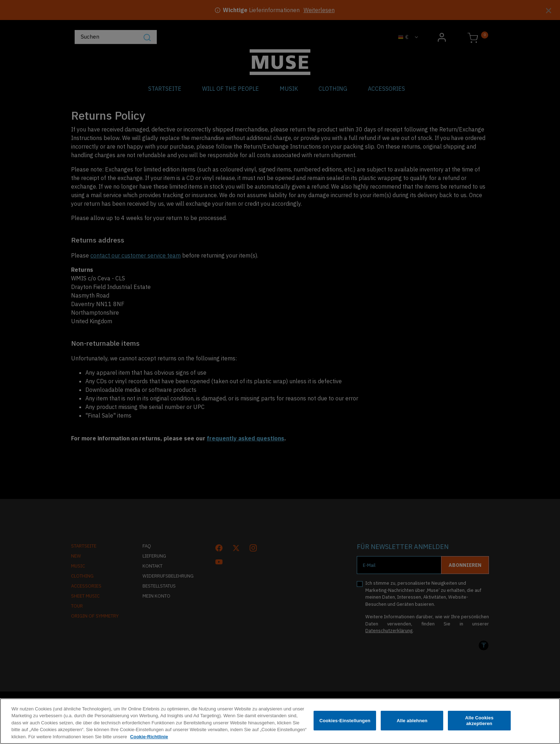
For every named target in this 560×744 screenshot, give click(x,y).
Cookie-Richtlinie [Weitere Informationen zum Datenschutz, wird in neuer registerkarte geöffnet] (149, 739)
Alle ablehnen (412, 722)
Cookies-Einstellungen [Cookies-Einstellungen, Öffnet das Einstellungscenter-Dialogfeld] (345, 722)
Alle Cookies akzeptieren (479, 722)
